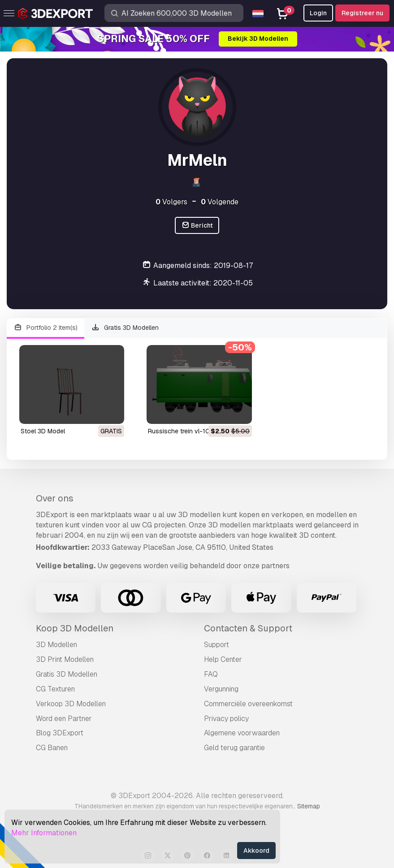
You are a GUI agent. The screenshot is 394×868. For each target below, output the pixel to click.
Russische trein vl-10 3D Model (193, 431)
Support (216, 645)
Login (318, 13)
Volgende (220, 202)
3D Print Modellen (65, 659)
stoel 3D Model (43, 431)
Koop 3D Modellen (75, 628)
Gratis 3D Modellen (125, 328)
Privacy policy (226, 719)
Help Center (223, 659)
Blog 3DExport (60, 733)
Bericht (197, 226)
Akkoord (256, 851)
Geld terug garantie (234, 748)
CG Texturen (55, 689)
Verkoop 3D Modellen (71, 704)
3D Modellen (56, 645)
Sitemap (309, 806)
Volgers (171, 202)
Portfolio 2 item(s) (45, 328)
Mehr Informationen (44, 833)
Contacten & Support (248, 628)
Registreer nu (362, 13)
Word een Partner (64, 719)
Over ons (55, 498)
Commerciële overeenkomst (248, 704)
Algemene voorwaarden (242, 733)
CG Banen (52, 748)
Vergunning (221, 689)
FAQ (211, 674)
